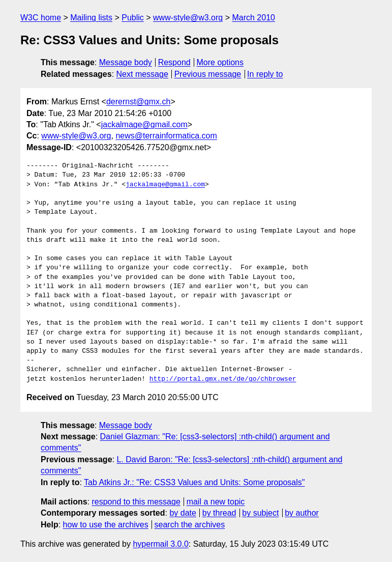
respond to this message (136, 502)
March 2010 (253, 18)
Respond (174, 62)
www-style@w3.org (188, 18)
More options (220, 62)
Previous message (208, 74)
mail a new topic (216, 502)
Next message (142, 74)
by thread (219, 513)
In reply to (265, 74)
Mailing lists (91, 18)
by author (302, 513)
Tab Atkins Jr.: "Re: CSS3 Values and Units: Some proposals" (194, 482)
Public (133, 18)
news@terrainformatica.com (166, 136)
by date (183, 513)
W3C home (41, 18)
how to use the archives (106, 525)
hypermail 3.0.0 (160, 544)
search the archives (190, 525)
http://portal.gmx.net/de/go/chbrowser (223, 379)
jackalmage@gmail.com (144, 124)
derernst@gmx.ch (139, 102)
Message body (126, 62)
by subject (260, 513)
